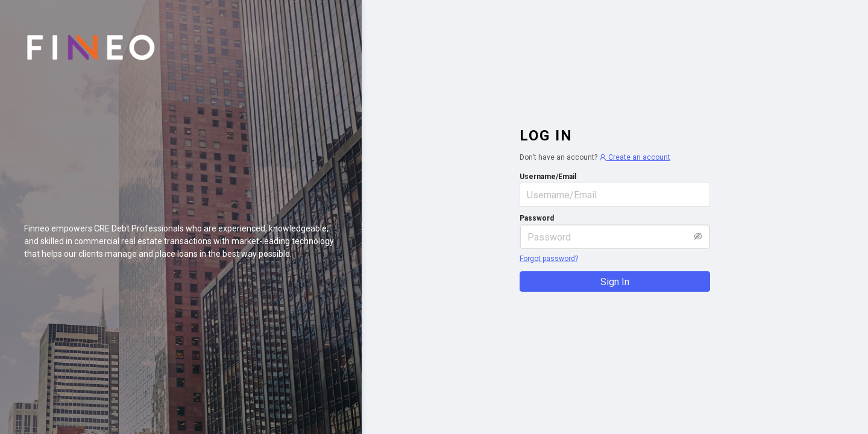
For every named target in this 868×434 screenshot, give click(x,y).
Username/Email (548, 177)
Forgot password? (549, 259)
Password (537, 218)
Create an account (635, 157)
